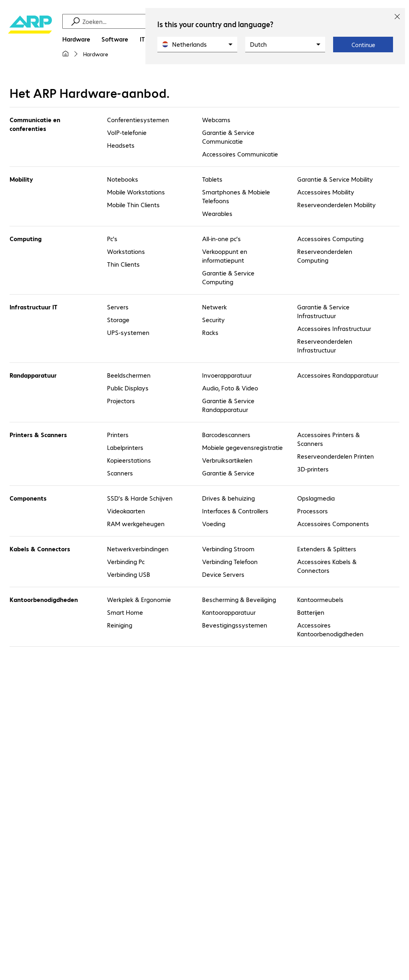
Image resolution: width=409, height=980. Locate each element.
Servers (118, 307)
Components (28, 498)
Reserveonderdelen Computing (325, 256)
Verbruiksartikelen (227, 460)
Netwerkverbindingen (138, 549)
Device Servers (223, 574)
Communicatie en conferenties (35, 124)
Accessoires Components (333, 524)
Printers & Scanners (38, 435)
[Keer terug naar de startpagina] (30, 40)
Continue (363, 45)
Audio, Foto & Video (230, 388)
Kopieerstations (129, 460)
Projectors (121, 401)
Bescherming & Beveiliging (239, 599)
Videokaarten (126, 511)
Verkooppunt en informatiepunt (225, 256)
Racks (210, 332)
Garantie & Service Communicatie (228, 137)
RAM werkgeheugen (136, 524)
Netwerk (214, 307)
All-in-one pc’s (221, 239)
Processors (313, 511)
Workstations (126, 251)
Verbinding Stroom (228, 549)
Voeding (214, 524)
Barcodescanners (226, 435)
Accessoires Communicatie (240, 154)
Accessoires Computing (330, 239)
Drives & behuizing (228, 498)
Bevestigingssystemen (235, 625)
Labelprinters (125, 447)
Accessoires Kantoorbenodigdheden (330, 629)
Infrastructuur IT (34, 307)
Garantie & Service (228, 473)
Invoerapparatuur (227, 375)
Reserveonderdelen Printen (336, 456)
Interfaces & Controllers (235, 511)
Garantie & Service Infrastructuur (323, 311)
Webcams (216, 120)
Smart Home (125, 612)
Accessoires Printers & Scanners (329, 439)
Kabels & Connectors (40, 549)
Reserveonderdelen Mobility (337, 205)
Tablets (212, 179)
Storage (118, 320)
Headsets (121, 145)
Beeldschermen (129, 375)
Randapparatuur (33, 375)
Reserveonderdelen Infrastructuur (325, 345)
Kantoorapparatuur (229, 612)
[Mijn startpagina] (66, 54)
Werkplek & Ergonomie (139, 599)
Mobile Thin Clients (133, 205)
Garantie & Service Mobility (335, 179)
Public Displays (128, 388)
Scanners (120, 473)
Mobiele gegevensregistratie (242, 447)
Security (213, 320)
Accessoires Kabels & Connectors (327, 566)
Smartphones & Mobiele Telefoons (236, 196)
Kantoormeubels (320, 599)
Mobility (21, 179)
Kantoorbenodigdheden (44, 599)
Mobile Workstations (136, 192)
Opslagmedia (316, 498)
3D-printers (313, 469)
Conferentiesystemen (138, 120)
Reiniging (120, 625)
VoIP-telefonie (127, 132)
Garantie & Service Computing (228, 277)
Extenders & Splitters (327, 549)
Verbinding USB (129, 574)
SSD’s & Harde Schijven (140, 498)
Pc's (112, 239)
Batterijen (311, 612)
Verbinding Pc (126, 561)
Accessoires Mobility (326, 192)
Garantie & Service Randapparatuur (228, 405)
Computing (26, 239)
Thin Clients (123, 264)
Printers (118, 435)
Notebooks (123, 179)
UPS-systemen (128, 332)
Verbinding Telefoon (230, 561)
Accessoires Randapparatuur (338, 375)
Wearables (217, 213)
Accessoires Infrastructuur (334, 328)
